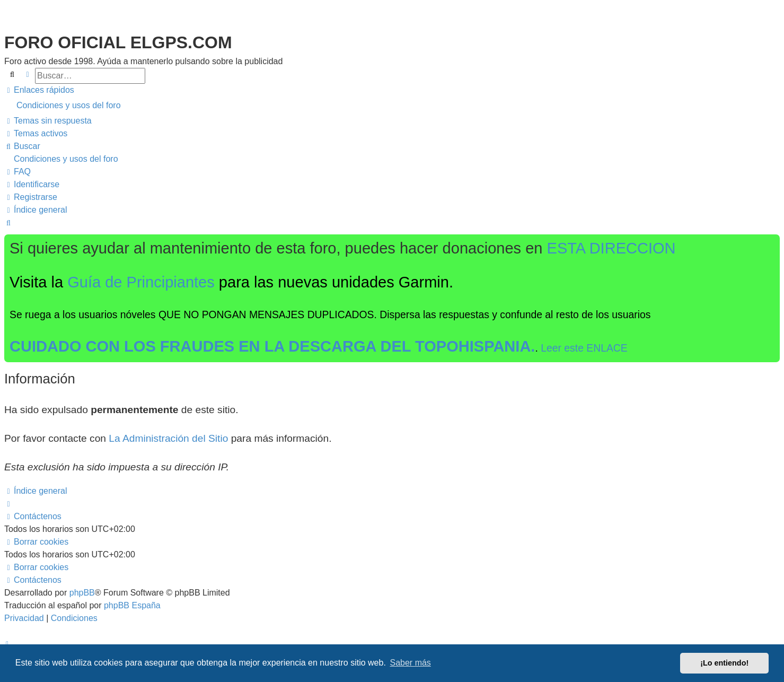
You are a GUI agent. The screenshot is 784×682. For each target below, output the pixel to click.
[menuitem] (392, 106)
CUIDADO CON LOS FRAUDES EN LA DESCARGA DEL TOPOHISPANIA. (272, 346)
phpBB (82, 593)
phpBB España (132, 605)
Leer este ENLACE (584, 348)
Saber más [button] (411, 663)
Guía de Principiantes (141, 282)
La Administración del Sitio (168, 438)
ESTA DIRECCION (611, 248)
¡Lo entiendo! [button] (724, 663)
